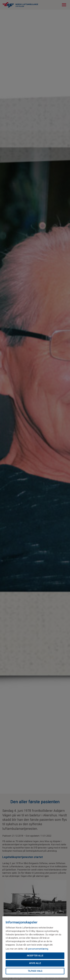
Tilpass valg (35, 971)
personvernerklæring (38, 949)
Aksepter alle (35, 956)
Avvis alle (35, 963)
